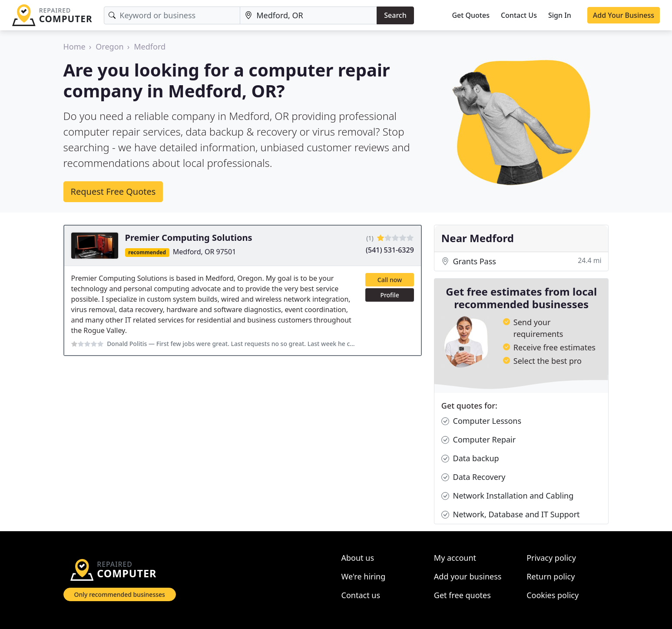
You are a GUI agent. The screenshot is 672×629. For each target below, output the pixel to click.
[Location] (308, 15)
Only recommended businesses (120, 594)
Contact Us (519, 15)
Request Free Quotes (113, 191)
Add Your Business (624, 15)
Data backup (470, 458)
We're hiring (364, 576)
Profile (389, 295)
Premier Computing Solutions (189, 238)
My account (455, 558)
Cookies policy (553, 595)
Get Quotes (471, 15)
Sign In (560, 15)
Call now (390, 280)
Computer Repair (478, 440)
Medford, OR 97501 (205, 252)
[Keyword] (172, 15)
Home (74, 47)
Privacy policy (551, 558)
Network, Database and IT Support (511, 514)
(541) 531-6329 (390, 250)
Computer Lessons (481, 421)
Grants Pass (521, 261)
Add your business (468, 576)
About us (358, 558)
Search (395, 15)
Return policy (551, 576)
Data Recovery (473, 477)
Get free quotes (462, 595)
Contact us (361, 595)
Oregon (109, 47)
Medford (150, 47)
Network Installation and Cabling (507, 496)
